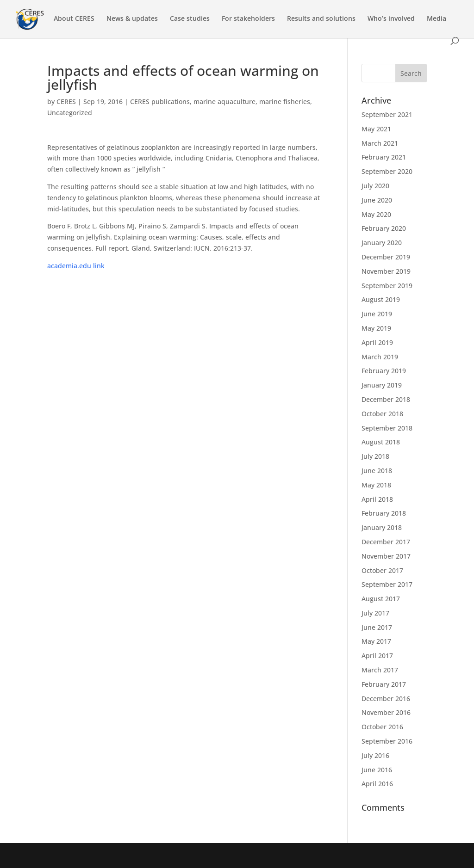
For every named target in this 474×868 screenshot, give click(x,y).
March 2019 (380, 357)
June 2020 (377, 200)
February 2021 (384, 157)
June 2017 (377, 627)
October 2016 (382, 727)
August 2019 (381, 299)
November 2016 (386, 712)
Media (437, 19)
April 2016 (377, 784)
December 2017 (386, 542)
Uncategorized (70, 113)
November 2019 (386, 271)
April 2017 (377, 656)
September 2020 (387, 171)
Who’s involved (391, 19)
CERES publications (160, 102)
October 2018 (382, 414)
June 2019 (377, 314)
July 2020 (375, 186)
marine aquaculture (225, 102)
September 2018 (387, 428)
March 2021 (380, 143)
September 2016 (387, 741)
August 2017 (381, 599)
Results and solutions (321, 19)
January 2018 (382, 527)
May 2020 (376, 214)
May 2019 (376, 328)
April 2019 (377, 342)
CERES (66, 102)
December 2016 (386, 699)
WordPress (201, 855)
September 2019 (387, 286)
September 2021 (387, 114)
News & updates (132, 19)
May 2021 (376, 129)
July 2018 (375, 456)
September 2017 (387, 584)
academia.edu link (76, 266)
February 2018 (384, 513)
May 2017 (376, 641)
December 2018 (386, 399)
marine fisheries (285, 102)
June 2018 (377, 471)
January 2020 (382, 243)
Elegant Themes (113, 855)
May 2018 (376, 485)
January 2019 (382, 385)
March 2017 (380, 670)
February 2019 (384, 371)
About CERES (74, 19)
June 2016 (377, 770)
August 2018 (381, 442)
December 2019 (386, 257)
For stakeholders (248, 19)
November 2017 (386, 556)
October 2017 (382, 570)
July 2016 (375, 755)
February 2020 (384, 228)
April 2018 (377, 499)
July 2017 (375, 613)
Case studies (190, 19)
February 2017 (384, 684)
